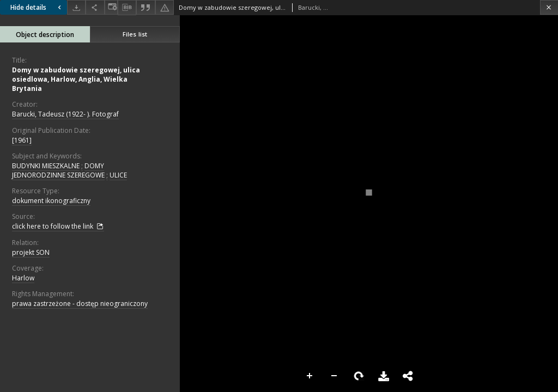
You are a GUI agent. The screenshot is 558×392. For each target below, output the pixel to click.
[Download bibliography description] (127, 8)
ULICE (118, 175)
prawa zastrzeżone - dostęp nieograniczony (80, 304)
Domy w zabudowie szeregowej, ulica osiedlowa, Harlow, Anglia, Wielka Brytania (76, 79)
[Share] (95, 7)
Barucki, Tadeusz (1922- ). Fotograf (65, 114)
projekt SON (31, 252)
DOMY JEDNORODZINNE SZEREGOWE (58, 170)
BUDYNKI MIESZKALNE (46, 166)
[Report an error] (165, 7)
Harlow (23, 278)
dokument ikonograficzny (51, 201)
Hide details (37, 7)
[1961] (22, 140)
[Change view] (111, 7)
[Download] (76, 7)
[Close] (549, 7)
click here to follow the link (58, 226)
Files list (135, 34)
